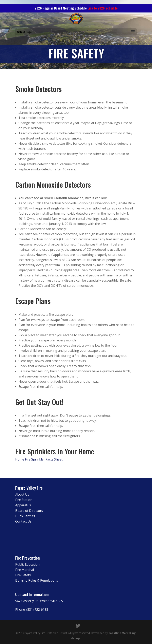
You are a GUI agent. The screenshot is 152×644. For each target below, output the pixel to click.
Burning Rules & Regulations (37, 580)
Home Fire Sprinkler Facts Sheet (39, 459)
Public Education (27, 564)
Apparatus (23, 505)
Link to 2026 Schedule (103, 8)
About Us (22, 494)
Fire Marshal (25, 570)
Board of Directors (29, 511)
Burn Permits (25, 516)
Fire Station (24, 500)
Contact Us (23, 521)
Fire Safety (23, 575)
